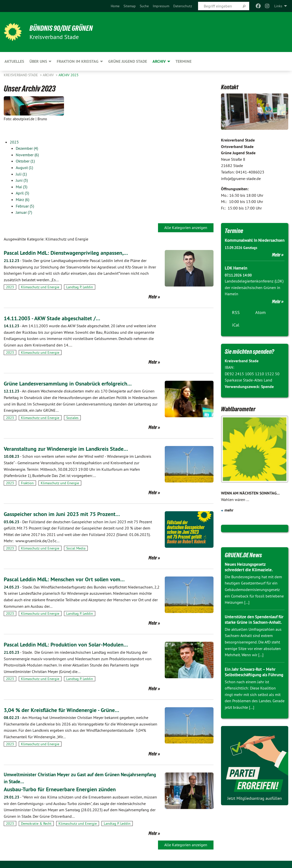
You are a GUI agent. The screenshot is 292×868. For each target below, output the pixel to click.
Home (115, 6)
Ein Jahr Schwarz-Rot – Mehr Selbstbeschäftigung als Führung (252, 686)
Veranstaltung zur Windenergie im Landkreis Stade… (70, 449)
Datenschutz (183, 6)
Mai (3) (21, 187)
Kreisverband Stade (21, 75)
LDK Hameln (237, 274)
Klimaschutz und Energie (40, 287)
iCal (236, 331)
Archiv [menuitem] (159, 61)
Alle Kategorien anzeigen (186, 227)
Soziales (72, 418)
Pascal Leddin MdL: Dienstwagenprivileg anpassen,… (70, 253)
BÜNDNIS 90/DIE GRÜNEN (65, 28)
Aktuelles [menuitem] (14, 61)
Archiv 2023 (68, 75)
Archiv (49, 75)
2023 (14, 142)
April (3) (22, 193)
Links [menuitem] (278, 6)
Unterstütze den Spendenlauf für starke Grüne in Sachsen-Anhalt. (253, 628)
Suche (144, 6)
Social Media (76, 548)
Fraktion (27, 483)
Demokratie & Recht (36, 823)
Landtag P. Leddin (80, 287)
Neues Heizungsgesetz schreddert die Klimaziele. (250, 573)
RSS (236, 319)
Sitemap (130, 6)
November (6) (27, 155)
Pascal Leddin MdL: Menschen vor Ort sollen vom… (68, 579)
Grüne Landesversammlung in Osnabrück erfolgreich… (72, 383)
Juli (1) (21, 174)
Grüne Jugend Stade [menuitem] (128, 61)
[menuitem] (115, 6)
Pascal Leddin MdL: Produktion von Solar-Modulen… (70, 644)
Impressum (161, 6)
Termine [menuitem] (183, 61)
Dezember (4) (27, 148)
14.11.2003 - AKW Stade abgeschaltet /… (57, 318)
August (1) (24, 167)
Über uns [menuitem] (38, 61)
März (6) (22, 199)
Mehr (153, 297)
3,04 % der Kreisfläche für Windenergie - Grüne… (66, 710)
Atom (260, 319)
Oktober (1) (25, 161)
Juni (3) (22, 180)
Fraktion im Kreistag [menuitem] (78, 61)
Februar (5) (25, 206)
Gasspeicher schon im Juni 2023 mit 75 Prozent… (66, 514)
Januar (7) (24, 212)
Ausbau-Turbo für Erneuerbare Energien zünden (64, 789)
